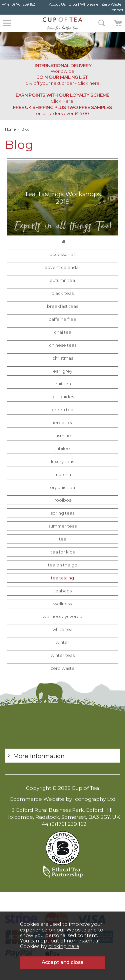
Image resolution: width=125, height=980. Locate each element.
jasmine (63, 435)
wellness (62, 604)
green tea (62, 410)
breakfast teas (62, 306)
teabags (63, 591)
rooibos (63, 500)
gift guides (63, 397)
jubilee (63, 448)
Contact (116, 10)
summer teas (62, 526)
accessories (62, 254)
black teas (62, 293)
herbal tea (62, 423)
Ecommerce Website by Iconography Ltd (63, 799)
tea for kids (63, 552)
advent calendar (62, 267)
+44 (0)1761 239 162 (18, 4)
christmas (63, 358)
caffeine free (62, 319)
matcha (63, 474)
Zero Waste (111, 4)
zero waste (63, 668)
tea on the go (63, 565)
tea (63, 539)
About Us (57, 4)
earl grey (63, 371)
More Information (39, 756)
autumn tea (62, 280)
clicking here (64, 946)
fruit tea (63, 384)
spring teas (62, 513)
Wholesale (89, 4)
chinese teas (63, 345)
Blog (73, 4)
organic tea (62, 487)
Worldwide (63, 68)
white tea (62, 629)
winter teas (63, 655)
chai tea (63, 332)
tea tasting (62, 578)
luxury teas (62, 461)
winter (62, 642)
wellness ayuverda (62, 616)
